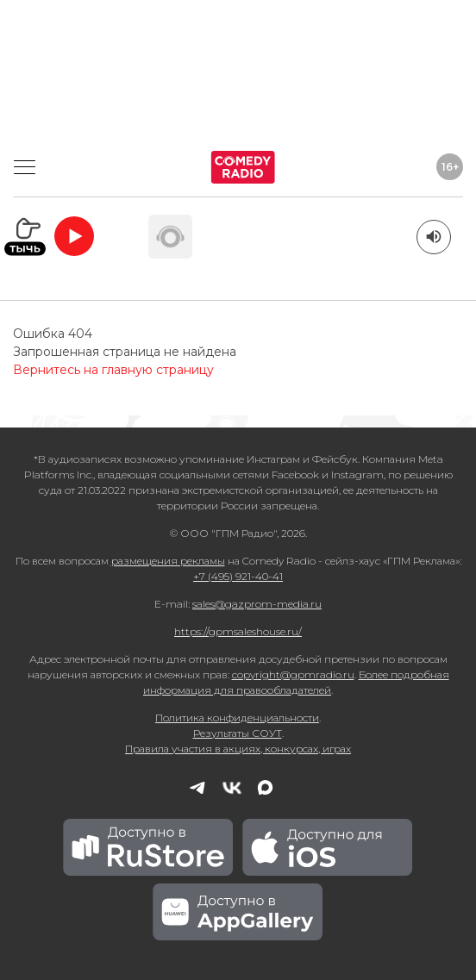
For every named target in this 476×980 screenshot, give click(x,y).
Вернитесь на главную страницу (113, 370)
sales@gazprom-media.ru (257, 604)
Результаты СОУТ (238, 733)
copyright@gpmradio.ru (293, 674)
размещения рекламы (168, 561)
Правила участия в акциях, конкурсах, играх (238, 749)
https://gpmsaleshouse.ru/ (238, 631)
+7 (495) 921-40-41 (238, 576)
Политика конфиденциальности (237, 718)
